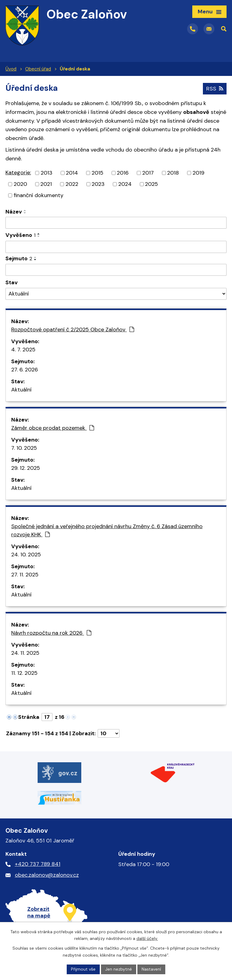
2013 (47, 173)
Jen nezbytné (119, 969)
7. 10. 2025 (24, 448)
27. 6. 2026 (25, 370)
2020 (20, 184)
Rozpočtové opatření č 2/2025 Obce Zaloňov (73, 330)
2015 (98, 173)
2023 (98, 184)
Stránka (29, 717)
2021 (46, 184)
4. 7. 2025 (23, 350)
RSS (215, 89)
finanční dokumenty (39, 195)
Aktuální (21, 390)
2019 (198, 173)
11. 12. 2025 (24, 673)
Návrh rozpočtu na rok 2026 (51, 633)
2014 (72, 173)
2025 (151, 184)
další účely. (147, 939)
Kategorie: (18, 172)
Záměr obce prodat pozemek (53, 428)
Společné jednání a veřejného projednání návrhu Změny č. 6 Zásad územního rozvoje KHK (107, 530)
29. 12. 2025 (26, 468)
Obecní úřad (38, 69)
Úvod (11, 69)
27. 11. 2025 (25, 575)
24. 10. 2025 (26, 555)
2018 (173, 173)
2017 (148, 173)
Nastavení (151, 969)
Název (14, 212)
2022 (72, 184)
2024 (125, 184)
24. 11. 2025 (25, 653)
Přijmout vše (83, 969)
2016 (123, 173)
